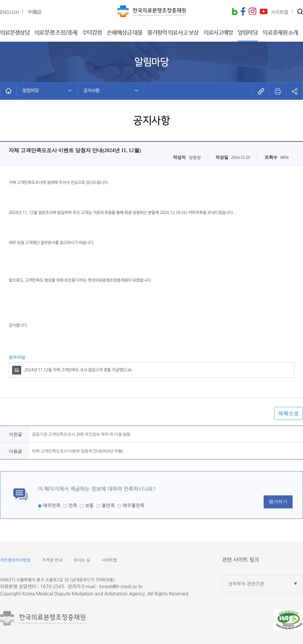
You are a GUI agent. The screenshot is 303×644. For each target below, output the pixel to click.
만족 (73, 505)
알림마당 (248, 33)
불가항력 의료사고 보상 (173, 33)
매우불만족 (134, 505)
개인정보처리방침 (15, 560)
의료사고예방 (218, 33)
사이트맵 (110, 560)
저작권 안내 (52, 560)
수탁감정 (92, 33)
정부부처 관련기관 (246, 584)
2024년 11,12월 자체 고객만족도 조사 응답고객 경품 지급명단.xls (78, 370)
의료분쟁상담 (15, 33)
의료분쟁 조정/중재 (56, 33)
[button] (300, 12)
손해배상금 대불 (125, 33)
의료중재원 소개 (280, 33)
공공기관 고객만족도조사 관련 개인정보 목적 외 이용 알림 (81, 434)
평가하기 (278, 502)
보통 (89, 505)
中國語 (35, 12)
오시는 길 (82, 560)
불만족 (108, 505)
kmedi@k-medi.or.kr (121, 586)
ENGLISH (10, 12)
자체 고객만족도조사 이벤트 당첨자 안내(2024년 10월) (77, 451)
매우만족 (52, 505)
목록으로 (289, 414)
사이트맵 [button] (280, 12)
